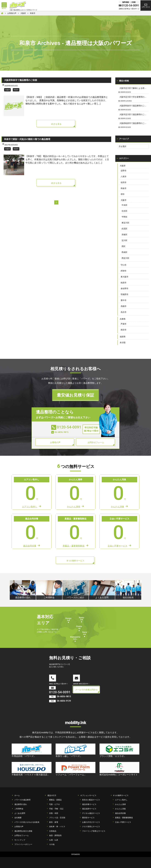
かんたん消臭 (120, 809)
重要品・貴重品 (55, 800)
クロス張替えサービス (91, 827)
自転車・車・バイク (57, 827)
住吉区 (125, 211)
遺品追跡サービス (89, 809)
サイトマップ (20, 840)
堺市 (123, 194)
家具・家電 (54, 822)
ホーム (17, 795)
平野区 (125, 217)
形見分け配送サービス (91, 800)
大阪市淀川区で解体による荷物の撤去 (134, 88)
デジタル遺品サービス (91, 813)
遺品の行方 (52, 795)
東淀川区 (125, 223)
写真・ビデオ (54, 804)
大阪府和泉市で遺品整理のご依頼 (21, 80)
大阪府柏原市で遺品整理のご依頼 (134, 123)
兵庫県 (123, 319)
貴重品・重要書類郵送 (124, 818)
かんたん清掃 (120, 804)
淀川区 (125, 240)
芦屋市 (124, 324)
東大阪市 (125, 277)
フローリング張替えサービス (94, 831)
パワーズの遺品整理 (22, 800)
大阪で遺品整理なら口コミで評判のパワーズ (23, 10)
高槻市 (124, 306)
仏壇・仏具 (54, 840)
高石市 (124, 312)
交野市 (124, 171)
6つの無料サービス (121, 795)
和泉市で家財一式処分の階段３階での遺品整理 (27, 139)
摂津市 (124, 271)
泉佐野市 (125, 289)
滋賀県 (123, 337)
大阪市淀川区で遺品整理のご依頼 (134, 114)
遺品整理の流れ (21, 804)
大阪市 (124, 200)
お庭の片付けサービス (91, 822)
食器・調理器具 (55, 835)
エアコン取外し (121, 800)
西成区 (125, 252)
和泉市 (16, 90)
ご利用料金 (19, 809)
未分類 (123, 343)
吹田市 (124, 182)
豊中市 (124, 300)
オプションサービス (88, 795)
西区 (124, 246)
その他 (52, 844)
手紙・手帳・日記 (56, 809)
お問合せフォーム (22, 835)
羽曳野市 (125, 294)
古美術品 (53, 831)
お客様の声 (19, 827)
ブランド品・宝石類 (57, 818)
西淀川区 (125, 258)
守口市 (124, 265)
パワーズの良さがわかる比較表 (27, 822)
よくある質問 (20, 813)
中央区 (125, 205)
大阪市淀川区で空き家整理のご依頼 (134, 97)
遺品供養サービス (89, 804)
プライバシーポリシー (23, 844)
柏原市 (124, 283)
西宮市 (124, 330)
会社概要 (18, 818)
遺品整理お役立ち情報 (23, 831)
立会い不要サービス (123, 822)
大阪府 (7, 90)
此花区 (125, 229)
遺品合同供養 (120, 813)
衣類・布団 (54, 813)
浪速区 (125, 235)
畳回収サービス (88, 818)
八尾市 (124, 177)
